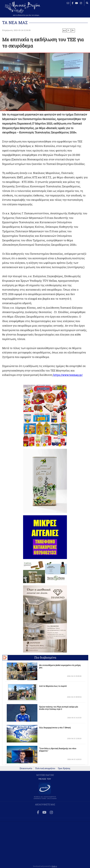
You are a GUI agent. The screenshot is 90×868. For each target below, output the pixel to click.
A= (73, 30)
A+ (64, 30)
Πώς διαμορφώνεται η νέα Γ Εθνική (55, 728)
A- (69, 30)
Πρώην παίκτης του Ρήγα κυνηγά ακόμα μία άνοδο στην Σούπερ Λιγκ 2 (59, 708)
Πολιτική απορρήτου (45, 768)
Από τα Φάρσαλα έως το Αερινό (53, 686)
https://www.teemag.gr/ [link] (68, 375)
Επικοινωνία (26, 768)
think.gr (54, 866)
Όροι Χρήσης (64, 768)
